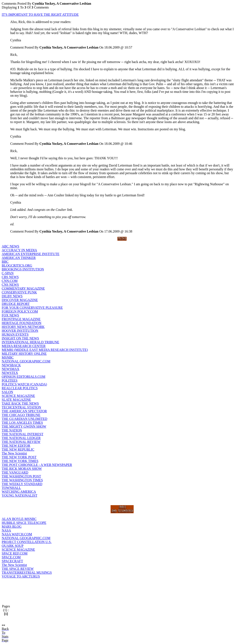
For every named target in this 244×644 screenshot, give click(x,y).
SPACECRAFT (12, 561)
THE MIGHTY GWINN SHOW (24, 426)
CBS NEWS (10, 277)
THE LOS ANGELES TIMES (22, 423)
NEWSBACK (11, 365)
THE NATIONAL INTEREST (23, 434)
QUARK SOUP (13, 546)
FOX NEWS (10, 315)
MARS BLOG (12, 527)
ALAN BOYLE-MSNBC (19, 519)
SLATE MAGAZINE (16, 400)
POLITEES (10, 380)
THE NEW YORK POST (19, 457)
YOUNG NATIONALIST (20, 495)
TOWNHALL (11, 488)
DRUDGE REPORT (16, 304)
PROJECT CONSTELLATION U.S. (27, 542)
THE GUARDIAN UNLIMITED (24, 419)
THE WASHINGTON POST (21, 476)
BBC (5, 262)
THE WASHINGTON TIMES (22, 480)
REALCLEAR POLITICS (20, 388)
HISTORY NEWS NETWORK (23, 327)
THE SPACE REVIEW (18, 569)
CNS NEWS (10, 285)
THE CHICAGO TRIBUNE (21, 415)
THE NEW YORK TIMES (20, 461)
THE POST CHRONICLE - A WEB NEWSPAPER (37, 465)
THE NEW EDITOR (16, 446)
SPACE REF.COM (15, 553)
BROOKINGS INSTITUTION (23, 269)
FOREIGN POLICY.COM (20, 311)
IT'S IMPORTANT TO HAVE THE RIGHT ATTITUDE (40, 15)
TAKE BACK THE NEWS (20, 403)
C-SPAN (8, 273)
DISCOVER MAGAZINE (20, 300)
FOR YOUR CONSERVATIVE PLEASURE (32, 308)
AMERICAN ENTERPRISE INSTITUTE (31, 254)
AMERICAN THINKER (19, 258)
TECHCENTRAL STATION (21, 407)
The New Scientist (14, 453)
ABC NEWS (10, 246)
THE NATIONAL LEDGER (21, 438)
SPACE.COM (11, 557)
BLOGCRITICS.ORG (17, 265)
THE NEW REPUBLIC (18, 449)
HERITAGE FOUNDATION (22, 323)
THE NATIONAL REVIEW (21, 442)
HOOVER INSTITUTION (20, 331)
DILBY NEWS (12, 296)
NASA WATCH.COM (17, 534)
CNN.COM (10, 281)
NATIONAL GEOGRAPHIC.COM (26, 361)
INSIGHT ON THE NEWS (20, 338)
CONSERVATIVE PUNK (19, 292)
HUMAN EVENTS (15, 334)
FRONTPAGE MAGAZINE (21, 319)
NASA (6, 530)
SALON (7, 392)
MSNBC (8, 357)
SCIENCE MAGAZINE (18, 396)
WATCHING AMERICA (19, 492)
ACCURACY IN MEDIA (19, 250)
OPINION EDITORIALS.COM (23, 377)
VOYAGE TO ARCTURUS (21, 576)
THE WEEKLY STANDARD (22, 484)
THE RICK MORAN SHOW (22, 469)
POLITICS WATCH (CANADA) (24, 384)
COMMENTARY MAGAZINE (23, 288)
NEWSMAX (11, 369)
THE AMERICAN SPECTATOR (24, 411)
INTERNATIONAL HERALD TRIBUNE (30, 342)
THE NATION (12, 430)
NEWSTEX (10, 373)
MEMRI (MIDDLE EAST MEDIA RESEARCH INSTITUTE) (45, 350)
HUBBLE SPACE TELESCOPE (24, 523)
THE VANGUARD (15, 472)
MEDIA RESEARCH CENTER (24, 346)
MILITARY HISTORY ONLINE (24, 354)
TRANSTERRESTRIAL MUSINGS (27, 573)
